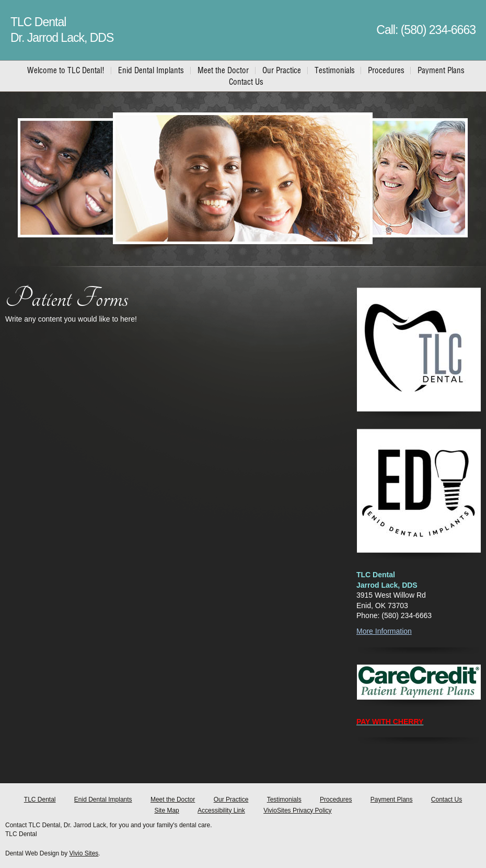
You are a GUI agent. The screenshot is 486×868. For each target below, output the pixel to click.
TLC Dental (40, 800)
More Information (384, 631)
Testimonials (284, 800)
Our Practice (231, 800)
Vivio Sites (84, 853)
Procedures (336, 800)
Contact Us (447, 800)
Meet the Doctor (173, 800)
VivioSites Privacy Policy (298, 810)
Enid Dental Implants (103, 800)
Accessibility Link (221, 810)
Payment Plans (392, 800)
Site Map (166, 810)
